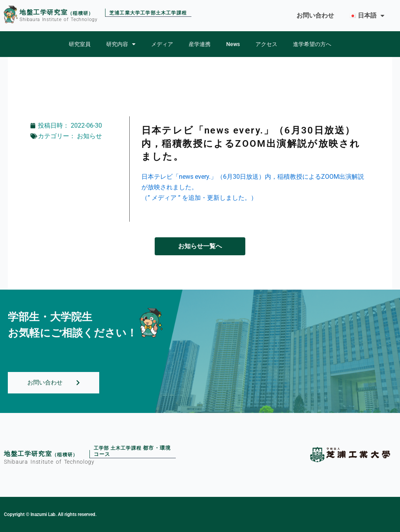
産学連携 (200, 44)
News (233, 44)
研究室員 (80, 44)
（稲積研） (80, 13)
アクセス (266, 44)
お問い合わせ (315, 15)
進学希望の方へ (312, 44)
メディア (162, 44)
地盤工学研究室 (44, 12)
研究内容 (121, 44)
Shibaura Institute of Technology (58, 20)
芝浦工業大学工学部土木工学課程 (148, 13)
